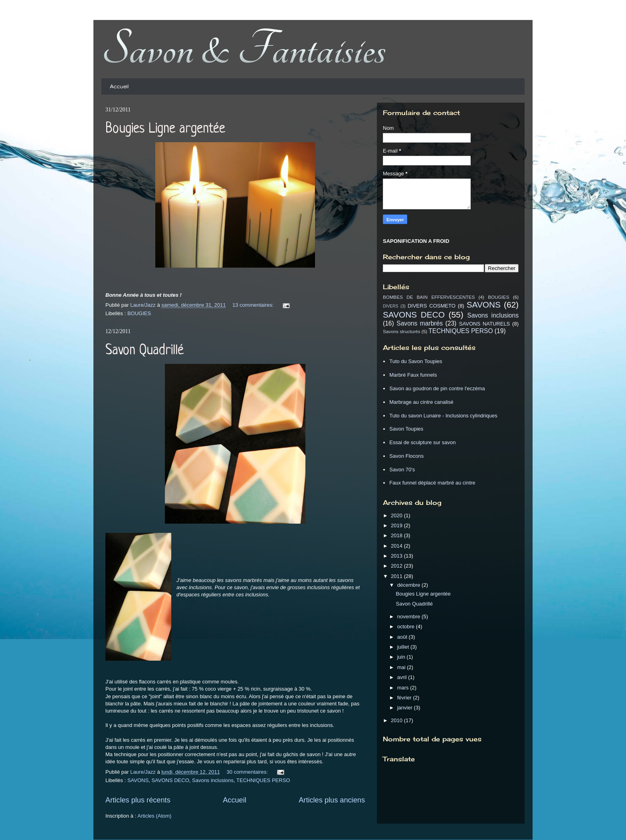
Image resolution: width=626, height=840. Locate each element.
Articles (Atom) (154, 816)
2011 (397, 576)
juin (402, 657)
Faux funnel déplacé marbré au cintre (432, 483)
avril (403, 677)
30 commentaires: (248, 772)
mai (402, 667)
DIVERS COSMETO (432, 306)
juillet (404, 647)
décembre (409, 585)
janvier (406, 708)
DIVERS (391, 306)
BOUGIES (139, 313)
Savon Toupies (406, 429)
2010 (397, 720)
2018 (397, 535)
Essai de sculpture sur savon (422, 442)
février (405, 698)
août (403, 637)
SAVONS (138, 780)
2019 (397, 525)
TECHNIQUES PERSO (263, 780)
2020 (397, 515)
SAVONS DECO (170, 780)
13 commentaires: (254, 305)
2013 (397, 556)
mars (404, 688)
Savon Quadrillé (145, 351)
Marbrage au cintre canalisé (421, 402)
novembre (409, 617)
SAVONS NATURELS (484, 324)
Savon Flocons (406, 456)
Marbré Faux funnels (413, 375)
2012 (397, 566)
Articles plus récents (138, 800)
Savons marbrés (420, 323)
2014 (397, 546)
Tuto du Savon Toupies (416, 361)
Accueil (119, 86)
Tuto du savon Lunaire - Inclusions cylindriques (443, 416)
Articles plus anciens (332, 800)
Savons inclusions (213, 780)
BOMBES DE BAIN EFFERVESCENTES (429, 297)
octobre (407, 627)
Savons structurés (402, 331)
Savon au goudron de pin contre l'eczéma (437, 388)
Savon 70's (402, 470)
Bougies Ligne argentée (165, 129)
